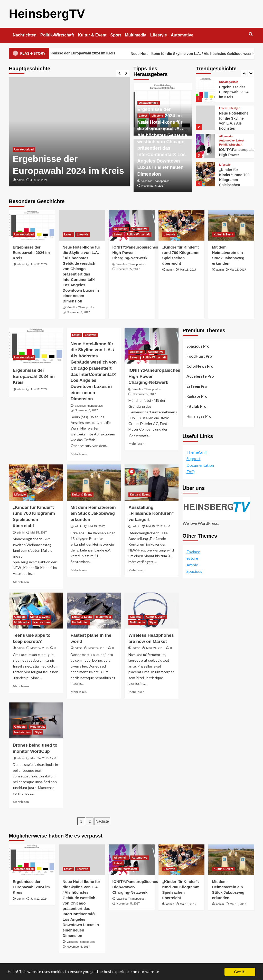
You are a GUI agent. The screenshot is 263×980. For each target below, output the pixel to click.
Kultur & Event (92, 35)
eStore (192, 558)
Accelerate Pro (200, 376)
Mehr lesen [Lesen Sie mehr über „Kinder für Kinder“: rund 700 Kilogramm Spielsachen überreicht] (21, 582)
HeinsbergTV (47, 14)
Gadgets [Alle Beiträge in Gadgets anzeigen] (20, 617)
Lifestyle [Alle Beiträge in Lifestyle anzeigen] (157, 116)
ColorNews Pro (200, 366)
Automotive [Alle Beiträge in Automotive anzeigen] (227, 141)
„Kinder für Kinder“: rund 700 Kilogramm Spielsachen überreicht (234, 180)
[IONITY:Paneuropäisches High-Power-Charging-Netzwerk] (205, 146)
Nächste (102, 821)
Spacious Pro (198, 346)
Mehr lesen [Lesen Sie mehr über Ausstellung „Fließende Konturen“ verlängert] (136, 570)
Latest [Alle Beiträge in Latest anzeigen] (143, 116)
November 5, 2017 (128, 269)
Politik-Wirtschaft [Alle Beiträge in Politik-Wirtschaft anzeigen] (231, 145)
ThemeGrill (196, 452)
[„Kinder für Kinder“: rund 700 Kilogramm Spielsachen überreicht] (205, 174)
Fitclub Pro (196, 406)
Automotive (182, 35)
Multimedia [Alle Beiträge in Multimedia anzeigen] (22, 622)
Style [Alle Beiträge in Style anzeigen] (153, 622)
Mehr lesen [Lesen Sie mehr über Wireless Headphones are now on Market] (136, 692)
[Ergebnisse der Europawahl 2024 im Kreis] (69, 132)
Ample (192, 565)
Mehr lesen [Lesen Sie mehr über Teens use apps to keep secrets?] (21, 686)
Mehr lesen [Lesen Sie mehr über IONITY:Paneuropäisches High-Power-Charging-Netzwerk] (136, 444)
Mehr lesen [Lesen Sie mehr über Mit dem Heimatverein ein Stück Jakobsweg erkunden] (79, 570)
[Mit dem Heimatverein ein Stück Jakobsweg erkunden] (231, 225)
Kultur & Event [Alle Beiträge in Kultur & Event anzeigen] (223, 234)
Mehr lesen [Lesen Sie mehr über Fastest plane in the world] (79, 692)
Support (194, 458)
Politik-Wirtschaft (57, 35)
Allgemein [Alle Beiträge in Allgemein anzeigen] (226, 136)
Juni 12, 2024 (39, 180)
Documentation (200, 465)
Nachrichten (25, 35)
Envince (193, 551)
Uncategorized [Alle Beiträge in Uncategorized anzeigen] (24, 149)
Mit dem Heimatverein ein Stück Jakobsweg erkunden (93, 514)
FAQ (191, 472)
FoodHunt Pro (199, 356)
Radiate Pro (197, 396)
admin (21, 180)
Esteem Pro (197, 386)
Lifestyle (159, 35)
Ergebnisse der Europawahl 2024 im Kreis (88, 54)
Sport (116, 35)
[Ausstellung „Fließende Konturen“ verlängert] (152, 482)
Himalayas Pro (199, 416)
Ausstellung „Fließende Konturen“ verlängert (151, 514)
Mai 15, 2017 (188, 270)
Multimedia (136, 35)
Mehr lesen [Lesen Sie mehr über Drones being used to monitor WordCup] (21, 802)
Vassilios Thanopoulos (156, 181)
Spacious (194, 571)
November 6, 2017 (153, 186)
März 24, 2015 (40, 648)
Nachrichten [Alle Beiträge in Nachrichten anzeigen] (42, 622)
